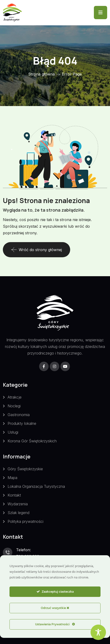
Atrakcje (15, 397)
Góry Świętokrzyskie (25, 469)
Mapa (12, 478)
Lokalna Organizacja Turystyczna (36, 486)
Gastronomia (19, 415)
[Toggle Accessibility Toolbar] (98, 632)
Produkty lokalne (22, 423)
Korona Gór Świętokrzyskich (32, 441)
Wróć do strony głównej (37, 250)
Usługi (13, 432)
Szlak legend (18, 513)
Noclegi (14, 406)
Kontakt (14, 495)
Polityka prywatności (25, 521)
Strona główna (41, 74)
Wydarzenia (18, 504)
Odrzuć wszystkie (55, 608)
